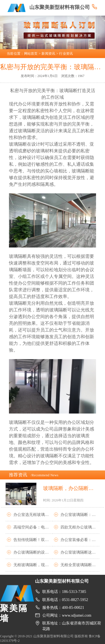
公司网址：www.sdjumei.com (67, 615)
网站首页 (31, 54)
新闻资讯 (48, 54)
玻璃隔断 (81, 171)
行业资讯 (66, 54)
